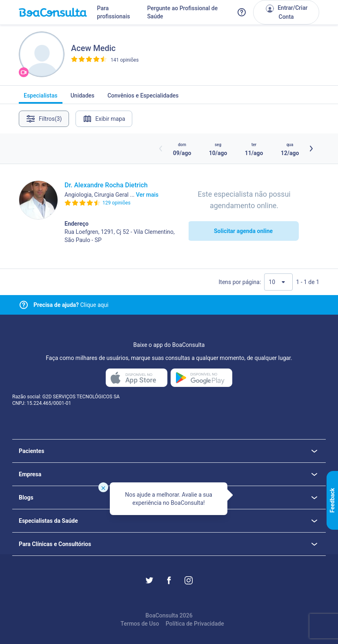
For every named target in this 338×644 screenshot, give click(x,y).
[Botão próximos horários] (311, 149)
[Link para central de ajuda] (24, 305)
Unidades (83, 98)
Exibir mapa (104, 119)
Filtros (44, 119)
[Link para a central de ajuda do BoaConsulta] (242, 12)
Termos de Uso (140, 624)
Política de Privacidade (195, 624)
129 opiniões (117, 203)
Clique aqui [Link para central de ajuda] (71, 305)
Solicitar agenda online (243, 231)
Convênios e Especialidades (143, 98)
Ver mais (147, 195)
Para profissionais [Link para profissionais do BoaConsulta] (114, 12)
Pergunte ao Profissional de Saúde (182, 12)
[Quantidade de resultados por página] (278, 282)
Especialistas (41, 98)
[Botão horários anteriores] (161, 149)
